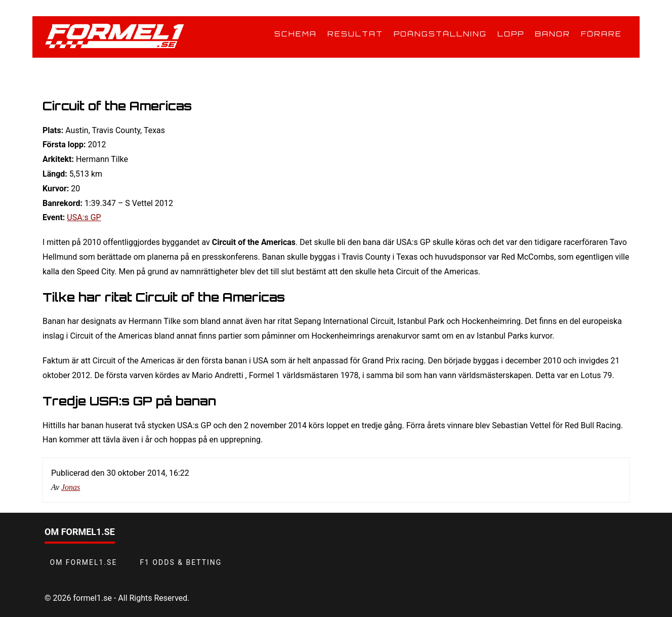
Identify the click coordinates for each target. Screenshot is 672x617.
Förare (601, 34)
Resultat (355, 34)
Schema (296, 34)
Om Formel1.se (84, 562)
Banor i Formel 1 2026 (107, 73)
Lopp (511, 34)
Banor (553, 34)
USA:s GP (84, 217)
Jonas (71, 487)
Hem (51, 73)
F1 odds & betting (181, 562)
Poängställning (440, 34)
